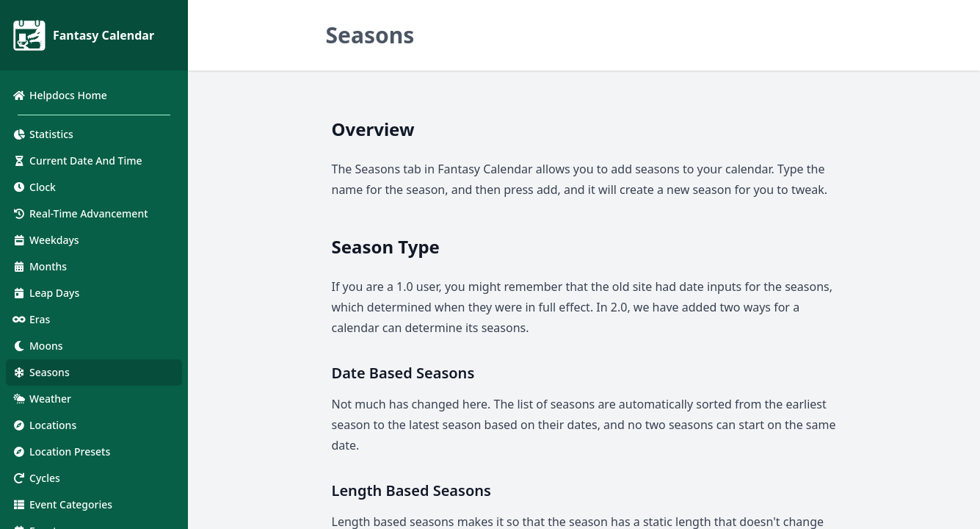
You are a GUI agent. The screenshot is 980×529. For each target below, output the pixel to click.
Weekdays (46, 240)
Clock (34, 187)
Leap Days (46, 293)
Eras (31, 319)
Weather (41, 399)
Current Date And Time (77, 161)
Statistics (43, 134)
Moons (37, 346)
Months (39, 266)
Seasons (41, 372)
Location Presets (61, 451)
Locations (44, 425)
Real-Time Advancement (80, 213)
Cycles (36, 478)
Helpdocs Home (59, 95)
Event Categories (62, 504)
